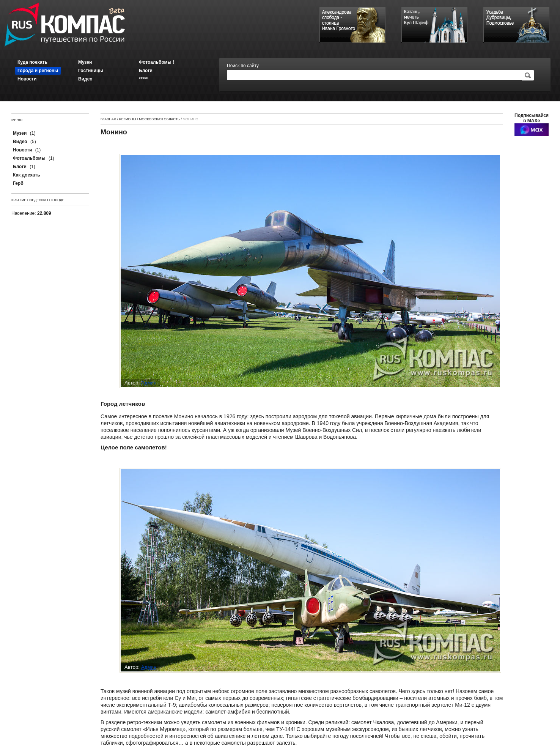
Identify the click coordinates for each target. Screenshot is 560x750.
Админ (149, 383)
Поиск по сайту (243, 66)
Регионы (128, 119)
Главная (108, 119)
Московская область (159, 119)
